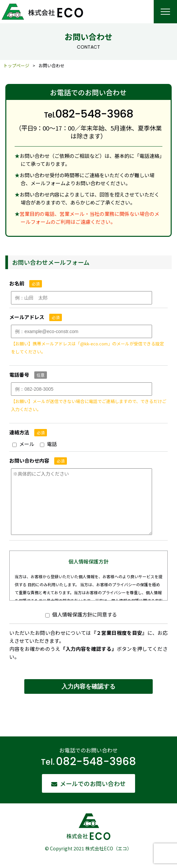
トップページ (16, 65)
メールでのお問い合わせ (93, 783)
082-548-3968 (96, 761)
